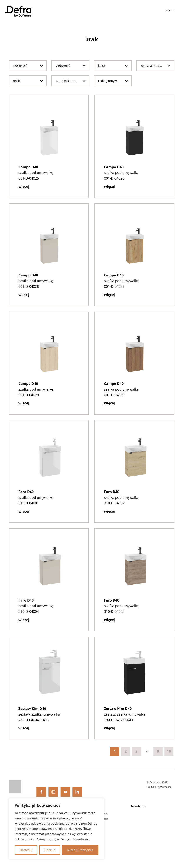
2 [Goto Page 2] (126, 757)
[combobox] (24, 66)
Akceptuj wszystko (80, 850)
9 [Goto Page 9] (158, 757)
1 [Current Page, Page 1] (115, 757)
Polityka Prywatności (159, 793)
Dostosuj (26, 850)
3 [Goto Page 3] (136, 757)
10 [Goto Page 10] (169, 757)
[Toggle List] (41, 66)
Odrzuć (50, 850)
